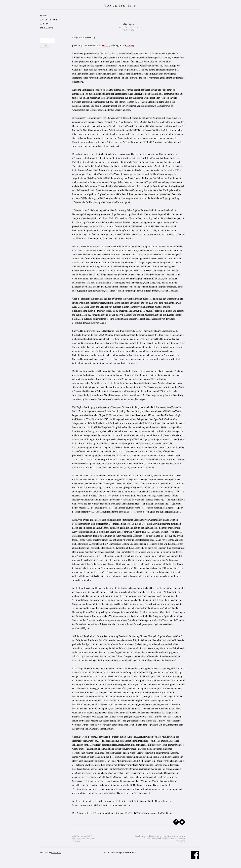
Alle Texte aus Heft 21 (83, 839)
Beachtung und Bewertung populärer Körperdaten (160, 839)
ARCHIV (44, 24)
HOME (43, 16)
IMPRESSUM (46, 28)
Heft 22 (106, 46)
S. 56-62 (129, 46)
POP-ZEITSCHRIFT (120, 6)
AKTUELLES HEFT (49, 20)
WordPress (56, 853)
